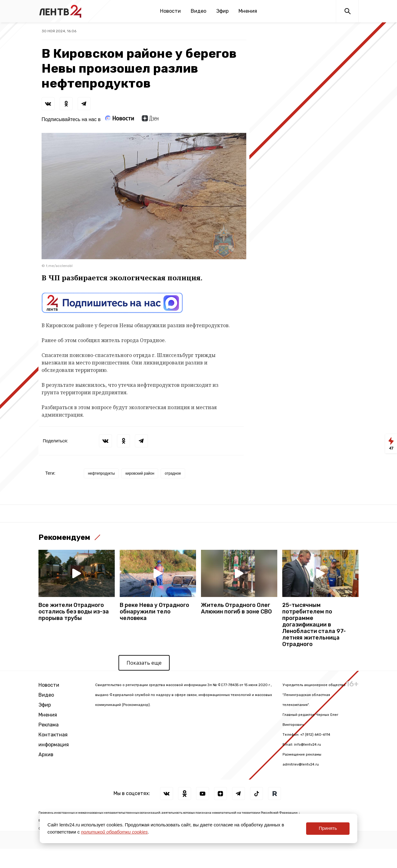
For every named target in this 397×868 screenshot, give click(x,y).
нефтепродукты (101, 473)
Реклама (49, 725)
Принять (328, 828)
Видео (198, 11)
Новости (170, 11)
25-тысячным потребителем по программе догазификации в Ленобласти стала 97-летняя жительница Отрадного (314, 625)
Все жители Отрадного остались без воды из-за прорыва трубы (74, 612)
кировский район (140, 473)
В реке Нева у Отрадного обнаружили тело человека (154, 612)
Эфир (222, 11)
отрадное (173, 473)
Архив (46, 755)
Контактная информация (54, 740)
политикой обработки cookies (114, 832)
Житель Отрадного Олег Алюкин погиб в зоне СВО (236, 608)
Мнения (248, 11)
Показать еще (144, 663)
